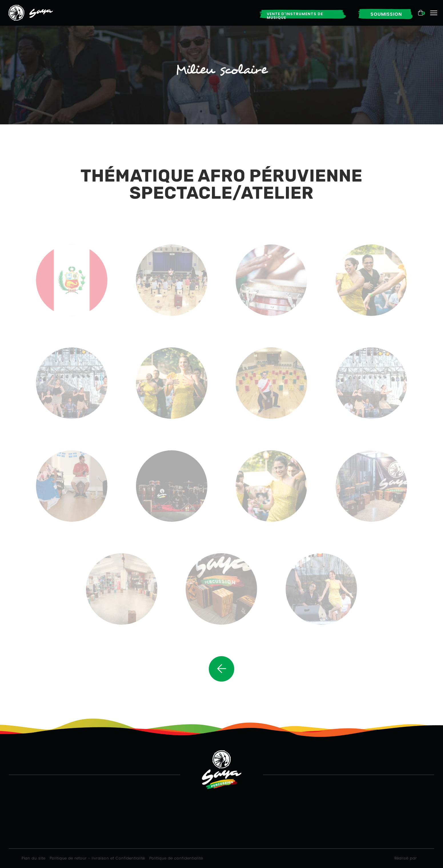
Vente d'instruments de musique (295, 16)
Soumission (386, 14)
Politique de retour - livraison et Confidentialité (97, 858)
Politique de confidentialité (176, 858)
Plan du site (34, 858)
